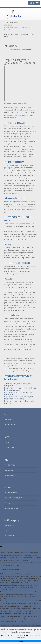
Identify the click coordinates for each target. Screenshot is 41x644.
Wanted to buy (10, 465)
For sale (8, 419)
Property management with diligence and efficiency (20, 388)
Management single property (13, 390)
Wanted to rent (11, 493)
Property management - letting (14, 399)
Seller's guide (10, 475)
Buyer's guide (10, 424)
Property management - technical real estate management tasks (18, 393)
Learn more (21, 638)
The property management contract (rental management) (18, 384)
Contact (8, 531)
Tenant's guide (10, 447)
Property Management (13, 498)
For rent (8, 442)
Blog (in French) (11, 536)
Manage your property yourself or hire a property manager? (19, 402)
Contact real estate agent (21, 50)
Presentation (10, 526)
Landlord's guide (11, 508)
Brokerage (9, 470)
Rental (7, 503)
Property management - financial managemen (19, 397)
